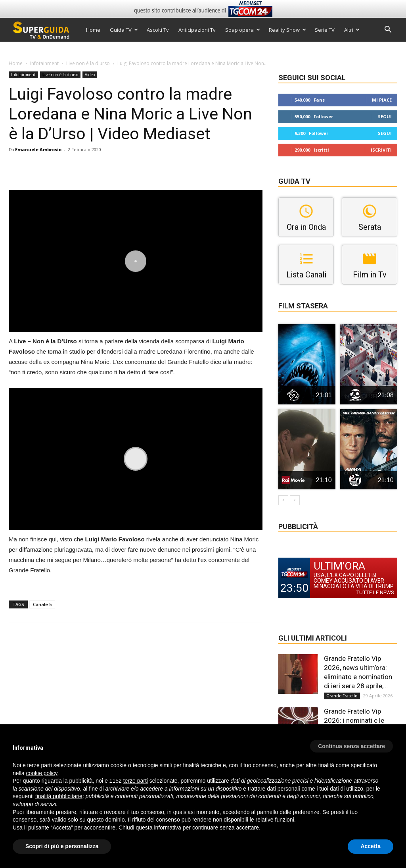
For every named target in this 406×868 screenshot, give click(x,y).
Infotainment (44, 63)
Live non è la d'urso (88, 63)
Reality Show (287, 30)
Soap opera (243, 30)
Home (93, 30)
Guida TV (124, 30)
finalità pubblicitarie (59, 796)
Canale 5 (42, 604)
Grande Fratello (342, 696)
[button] (388, 30)
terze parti (136, 781)
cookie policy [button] (41, 773)
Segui (385, 116)
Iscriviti (381, 150)
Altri (352, 30)
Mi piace (382, 100)
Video (90, 75)
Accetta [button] (371, 846)
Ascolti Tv (158, 30)
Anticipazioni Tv (197, 30)
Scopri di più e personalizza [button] (62, 846)
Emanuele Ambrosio (38, 149)
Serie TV (325, 30)
